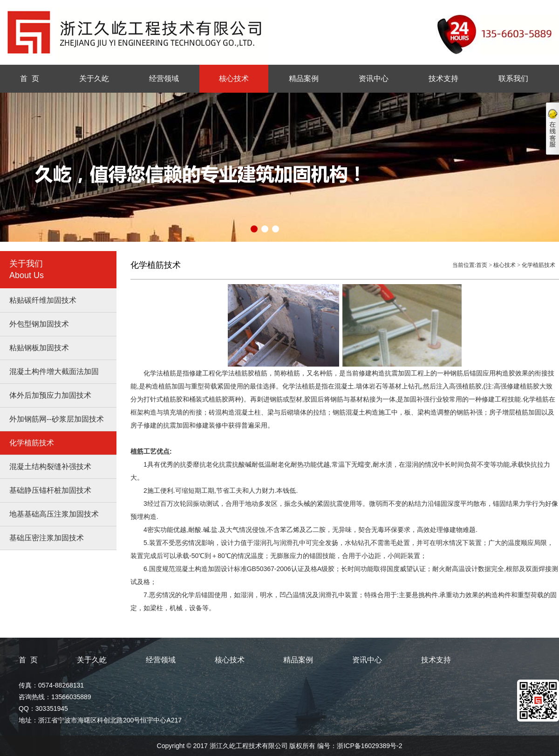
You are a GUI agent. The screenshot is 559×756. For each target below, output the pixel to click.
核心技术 (234, 78)
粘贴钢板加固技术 (39, 348)
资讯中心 (374, 78)
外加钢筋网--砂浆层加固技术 (57, 419)
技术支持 (443, 78)
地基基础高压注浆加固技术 (54, 514)
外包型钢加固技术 (39, 324)
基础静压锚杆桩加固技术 (50, 490)
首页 (482, 265)
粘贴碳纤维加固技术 (43, 300)
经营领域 (164, 78)
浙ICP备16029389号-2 (369, 746)
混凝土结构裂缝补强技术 (50, 467)
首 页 (30, 78)
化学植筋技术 (32, 443)
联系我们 (513, 78)
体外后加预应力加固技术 (50, 395)
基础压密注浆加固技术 (47, 538)
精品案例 (304, 78)
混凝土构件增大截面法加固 (54, 371)
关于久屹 (94, 78)
